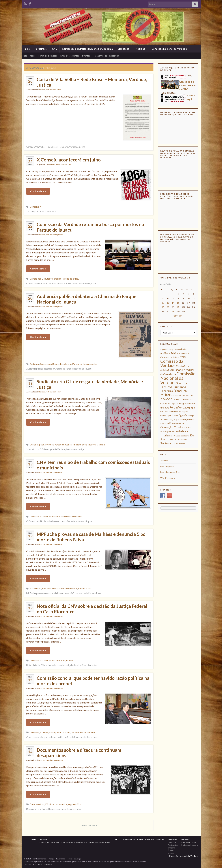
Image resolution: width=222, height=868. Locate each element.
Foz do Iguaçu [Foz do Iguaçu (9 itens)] (173, 404)
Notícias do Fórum (53, 90)
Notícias (141, 49)
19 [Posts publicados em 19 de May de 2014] (163, 307)
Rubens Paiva (85, 589)
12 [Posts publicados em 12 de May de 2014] (163, 303)
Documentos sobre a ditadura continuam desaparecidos (79, 753)
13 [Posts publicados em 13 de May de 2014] (168, 303)
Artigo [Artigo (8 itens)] (171, 349)
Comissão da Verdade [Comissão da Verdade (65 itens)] (172, 363)
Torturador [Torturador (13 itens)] (182, 439)
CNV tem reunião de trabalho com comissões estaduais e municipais (93, 465)
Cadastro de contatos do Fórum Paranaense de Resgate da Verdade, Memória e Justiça (75, 842)
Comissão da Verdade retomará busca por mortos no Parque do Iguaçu (90, 227)
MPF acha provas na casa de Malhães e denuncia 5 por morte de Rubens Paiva (92, 537)
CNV (55, 49)
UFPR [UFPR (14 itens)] (182, 443)
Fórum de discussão (48, 56)
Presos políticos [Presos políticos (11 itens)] (168, 431)
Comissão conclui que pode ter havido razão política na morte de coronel (93, 681)
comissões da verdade (71, 517)
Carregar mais (89, 825)
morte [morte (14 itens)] (181, 423)
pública (94, 364)
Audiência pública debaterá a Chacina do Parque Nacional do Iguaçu (87, 299)
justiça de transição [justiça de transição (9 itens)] (181, 420)
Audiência (35, 364)
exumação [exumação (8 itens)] (188, 400)
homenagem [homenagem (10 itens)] (166, 416)
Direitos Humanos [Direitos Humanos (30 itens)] (173, 387)
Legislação (172, 842)
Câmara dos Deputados (41, 279)
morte (52, 732)
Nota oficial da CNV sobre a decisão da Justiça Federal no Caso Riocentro (92, 609)
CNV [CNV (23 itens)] (183, 357)
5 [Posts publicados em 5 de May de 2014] (163, 298)
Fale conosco (29, 56)
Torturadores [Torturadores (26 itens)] (170, 443)
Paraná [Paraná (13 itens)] (188, 427)
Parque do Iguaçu (70, 279)
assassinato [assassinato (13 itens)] (180, 349)
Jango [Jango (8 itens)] (191, 416)
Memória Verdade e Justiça (59, 445)
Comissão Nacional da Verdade (169, 49)
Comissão (35, 732)
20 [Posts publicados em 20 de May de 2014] (168, 307)
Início (27, 49)
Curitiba (34, 445)
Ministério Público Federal (65, 589)
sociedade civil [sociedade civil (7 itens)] (184, 436)
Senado (75, 732)
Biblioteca (124, 49)
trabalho (101, 445)
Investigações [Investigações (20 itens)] (180, 415)
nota (63, 660)
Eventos (87, 56)
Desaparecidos (37, 804)
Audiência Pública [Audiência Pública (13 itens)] (169, 353)
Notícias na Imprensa (54, 235)
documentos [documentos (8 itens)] (176, 395)
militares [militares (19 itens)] (172, 423)
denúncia (47, 589)
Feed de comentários (170, 472)
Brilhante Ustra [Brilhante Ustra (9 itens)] (185, 353)
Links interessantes (70, 56)
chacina (57, 279)
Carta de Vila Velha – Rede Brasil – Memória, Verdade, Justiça (92, 82)
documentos (61, 804)
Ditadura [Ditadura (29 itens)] (167, 391)
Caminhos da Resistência (107, 56)
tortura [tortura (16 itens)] (172, 439)
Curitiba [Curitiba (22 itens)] (182, 383)
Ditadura (50, 804)
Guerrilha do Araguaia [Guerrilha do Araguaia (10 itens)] (178, 412)
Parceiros (41, 49)
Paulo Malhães (63, 732)
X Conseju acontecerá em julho (69, 160)
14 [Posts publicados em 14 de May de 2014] (173, 303)
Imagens (171, 848)
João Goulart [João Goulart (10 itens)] (166, 419)
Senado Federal (87, 732)
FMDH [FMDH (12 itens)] (163, 404)
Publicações (173, 845)
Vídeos (171, 853)
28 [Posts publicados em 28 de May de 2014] (173, 311)
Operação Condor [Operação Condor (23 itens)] (172, 427)
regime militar (75, 804)
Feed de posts (167, 466)
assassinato (36, 589)
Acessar (164, 461)
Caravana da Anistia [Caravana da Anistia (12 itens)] (170, 357)
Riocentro (71, 660)
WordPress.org (168, 478)
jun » (181, 316)
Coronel (44, 732)
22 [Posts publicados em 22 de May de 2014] (178, 307)
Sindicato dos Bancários (84, 445)
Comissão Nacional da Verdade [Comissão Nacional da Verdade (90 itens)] (178, 378)
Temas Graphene (45, 864)
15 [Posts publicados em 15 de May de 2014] (178, 303)
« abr (175, 316)
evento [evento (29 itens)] (179, 399)
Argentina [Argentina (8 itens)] (164, 349)
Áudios (171, 851)
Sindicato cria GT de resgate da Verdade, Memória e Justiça (90, 384)
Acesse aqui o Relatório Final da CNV (187, 87)
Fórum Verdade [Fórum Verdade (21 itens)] (179, 407)
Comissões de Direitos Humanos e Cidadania (87, 49)
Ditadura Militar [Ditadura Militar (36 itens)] (173, 393)
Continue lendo (38, 191)
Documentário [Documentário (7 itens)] (187, 395)
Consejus (34, 207)
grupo (42, 445)
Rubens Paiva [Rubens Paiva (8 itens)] (173, 436)
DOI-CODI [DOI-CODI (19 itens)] (167, 399)
